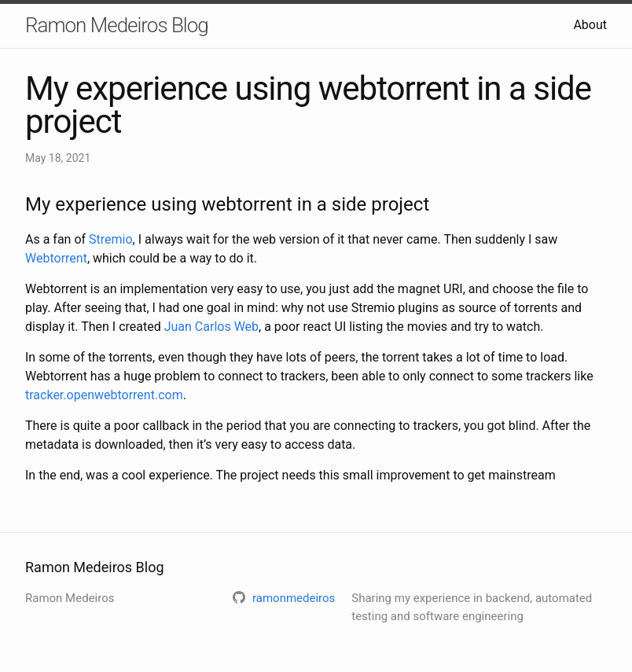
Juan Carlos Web (211, 327)
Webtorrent (56, 258)
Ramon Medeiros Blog (117, 25)
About (590, 25)
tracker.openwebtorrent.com (104, 395)
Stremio (111, 239)
